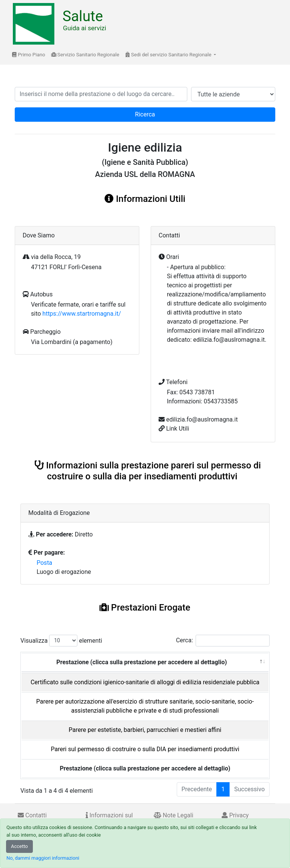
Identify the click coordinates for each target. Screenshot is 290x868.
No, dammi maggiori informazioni (43, 858)
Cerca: (223, 641)
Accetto (19, 846)
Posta (44, 563)
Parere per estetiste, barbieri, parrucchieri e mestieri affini (145, 730)
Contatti (32, 815)
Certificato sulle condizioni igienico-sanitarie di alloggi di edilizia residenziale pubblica (145, 682)
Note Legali (174, 815)
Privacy (235, 815)
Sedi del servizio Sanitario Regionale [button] (169, 55)
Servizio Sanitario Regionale (85, 55)
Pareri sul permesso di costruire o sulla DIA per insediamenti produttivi (145, 749)
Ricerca (145, 114)
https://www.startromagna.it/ (82, 314)
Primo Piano (29, 55)
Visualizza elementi (61, 641)
